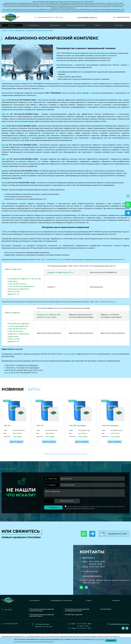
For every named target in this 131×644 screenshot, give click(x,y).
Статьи (89, 600)
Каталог (8, 610)
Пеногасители (106, 609)
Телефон (51, 485)
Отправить (53, 507)
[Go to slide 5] (77, 454)
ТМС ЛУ (7, 426)
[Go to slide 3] (62, 454)
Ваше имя (51, 479)
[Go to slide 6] (84, 454)
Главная (5, 30)
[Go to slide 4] (69, 454)
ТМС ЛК (5, 100)
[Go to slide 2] (54, 454)
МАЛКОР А (6, 171)
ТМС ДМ (5, 159)
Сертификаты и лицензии (62, 600)
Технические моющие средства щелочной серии (42, 615)
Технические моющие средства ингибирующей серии (77, 610)
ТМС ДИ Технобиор (78, 426)
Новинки (13, 389)
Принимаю (111, 640)
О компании (34, 600)
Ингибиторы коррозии (74, 615)
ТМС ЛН (5, 145)
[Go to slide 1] (47, 454)
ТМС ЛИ (5, 183)
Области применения (17, 30)
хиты (34, 389)
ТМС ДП (5, 126)
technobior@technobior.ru (87, 17)
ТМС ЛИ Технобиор (110, 426)
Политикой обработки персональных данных (80, 508)
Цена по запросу (16, 442)
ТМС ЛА (5, 114)
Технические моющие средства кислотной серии (42, 610)
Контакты (116, 600)
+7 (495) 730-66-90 (122, 17)
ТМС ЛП (40, 426)
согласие (84, 507)
